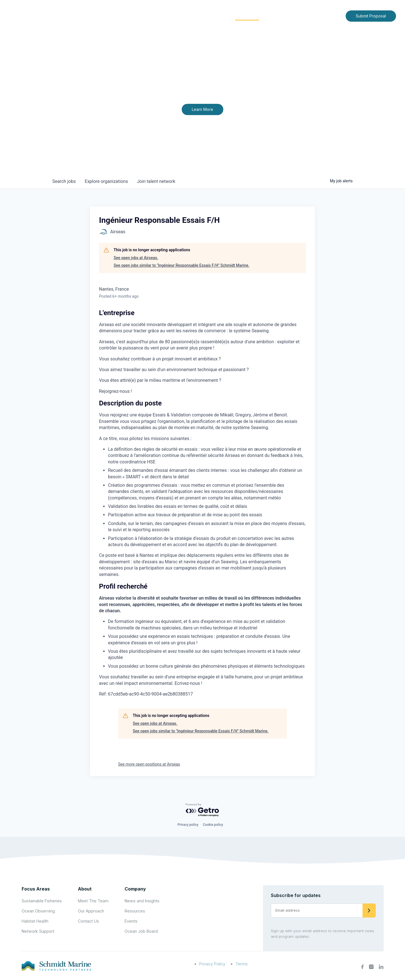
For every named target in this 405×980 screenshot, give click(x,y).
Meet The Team (93, 901)
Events (131, 921)
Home (157, 16)
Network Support (38, 931)
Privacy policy (188, 825)
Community (247, 16)
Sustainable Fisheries (42, 901)
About (179, 16)
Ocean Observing (38, 911)
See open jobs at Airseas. (136, 258)
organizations (106, 181)
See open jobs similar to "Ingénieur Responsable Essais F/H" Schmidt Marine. (182, 265)
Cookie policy (213, 825)
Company (135, 889)
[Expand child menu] (188, 16)
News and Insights (290, 16)
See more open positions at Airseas (149, 764)
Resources (135, 911)
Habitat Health (35, 921)
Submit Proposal (371, 16)
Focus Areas (210, 16)
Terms (242, 964)
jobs (64, 181)
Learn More (202, 109)
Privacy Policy (212, 964)
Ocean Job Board (141, 931)
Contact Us (329, 16)
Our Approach (91, 911)
